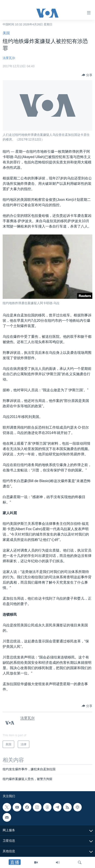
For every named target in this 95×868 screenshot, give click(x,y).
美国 (6, 33)
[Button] (87, 75)
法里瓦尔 (9, 58)
